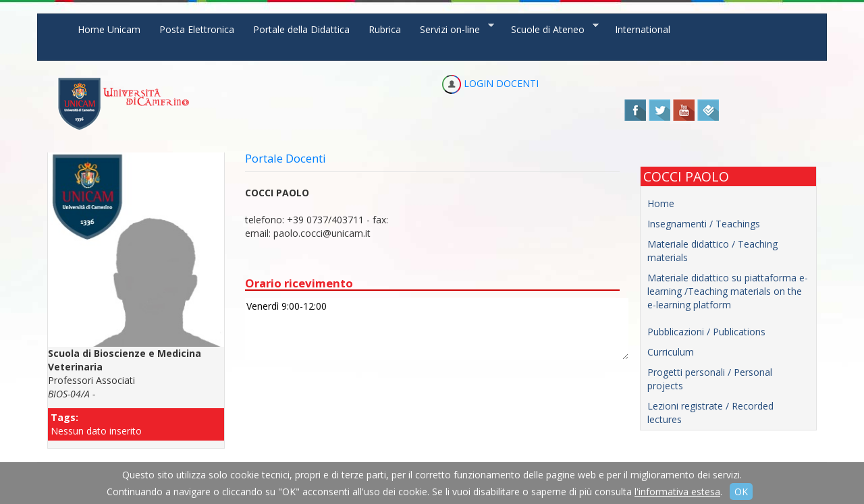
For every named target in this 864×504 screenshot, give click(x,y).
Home (661, 203)
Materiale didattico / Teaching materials (712, 251)
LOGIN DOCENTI (490, 83)
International (643, 29)
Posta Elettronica (197, 29)
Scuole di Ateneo (550, 29)
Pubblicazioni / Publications (706, 332)
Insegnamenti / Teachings (704, 224)
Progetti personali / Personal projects (710, 379)
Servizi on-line (452, 29)
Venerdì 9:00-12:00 (437, 329)
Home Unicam (109, 29)
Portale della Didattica (301, 29)
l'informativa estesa (677, 492)
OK (741, 492)
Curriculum (671, 352)
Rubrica (385, 29)
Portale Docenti (286, 158)
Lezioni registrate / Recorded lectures (710, 413)
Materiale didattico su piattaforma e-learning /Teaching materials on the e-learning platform (728, 291)
